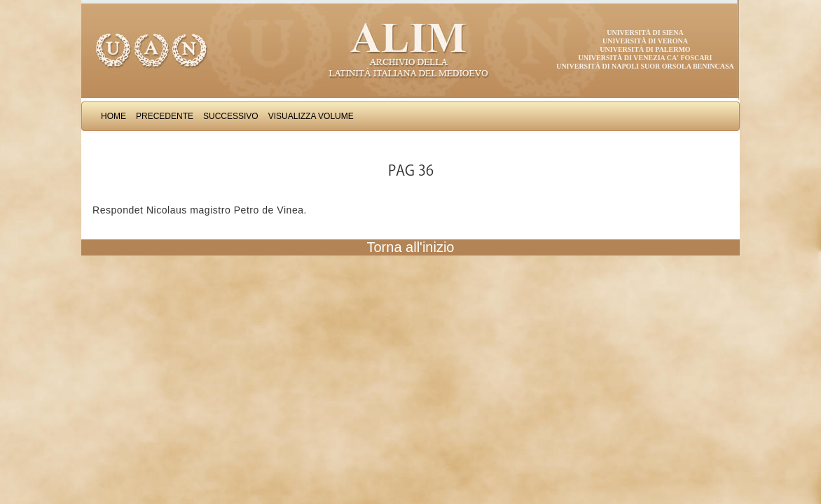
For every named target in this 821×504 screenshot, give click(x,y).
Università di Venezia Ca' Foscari (646, 58)
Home (113, 116)
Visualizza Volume (311, 116)
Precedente (165, 116)
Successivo (231, 116)
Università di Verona (645, 41)
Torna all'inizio (411, 247)
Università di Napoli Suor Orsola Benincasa (645, 66)
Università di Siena (645, 33)
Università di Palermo (645, 49)
